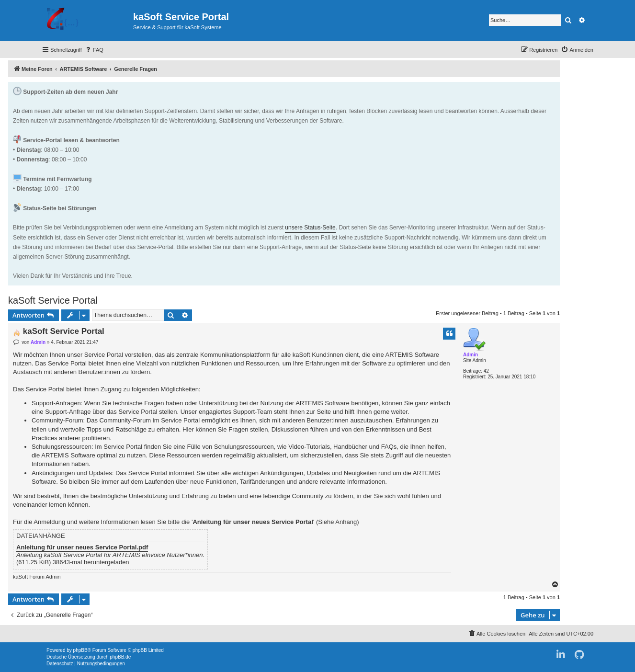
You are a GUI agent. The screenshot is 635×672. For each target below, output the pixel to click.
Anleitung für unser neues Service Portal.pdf (82, 547)
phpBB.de (120, 657)
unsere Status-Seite (310, 228)
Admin (471, 355)
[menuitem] (94, 50)
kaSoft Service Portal (53, 300)
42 (486, 371)
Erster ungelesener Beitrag (467, 313)
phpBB (80, 650)
